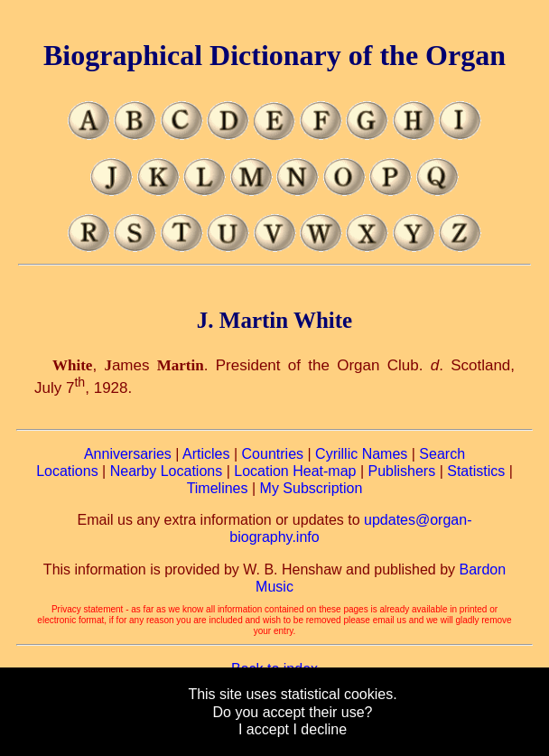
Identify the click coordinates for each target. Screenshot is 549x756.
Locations (67, 471)
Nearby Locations (167, 471)
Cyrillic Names (361, 454)
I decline (320, 729)
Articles (206, 454)
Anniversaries (128, 454)
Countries (273, 454)
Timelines (218, 488)
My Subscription (312, 488)
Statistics (476, 471)
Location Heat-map (295, 471)
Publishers (401, 471)
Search (442, 454)
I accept (264, 729)
